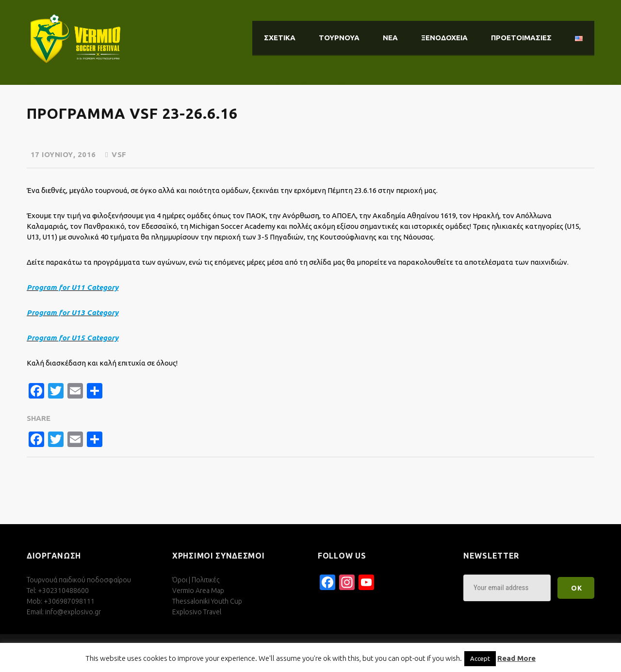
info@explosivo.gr (73, 612)
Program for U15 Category (73, 338)
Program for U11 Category (73, 287)
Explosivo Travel (197, 612)
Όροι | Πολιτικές (196, 580)
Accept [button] (480, 658)
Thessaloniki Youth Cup (207, 601)
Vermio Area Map (198, 591)
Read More (516, 658)
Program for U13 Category (73, 312)
